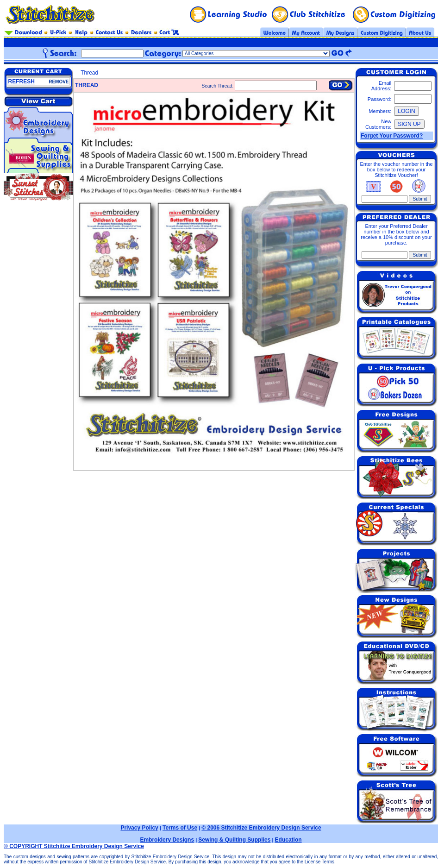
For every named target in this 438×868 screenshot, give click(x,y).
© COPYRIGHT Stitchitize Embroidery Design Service (74, 846)
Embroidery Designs (167, 840)
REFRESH (22, 82)
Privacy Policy (139, 828)
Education (288, 840)
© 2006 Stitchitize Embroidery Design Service (261, 828)
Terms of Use (180, 828)
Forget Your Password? (392, 136)
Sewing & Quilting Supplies (234, 840)
